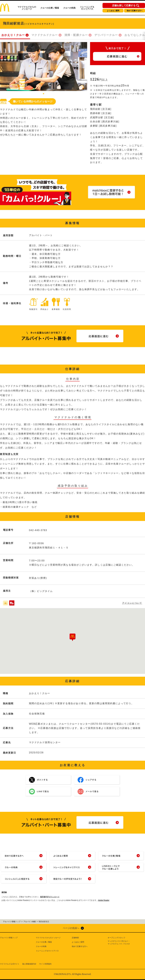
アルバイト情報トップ (9, 938)
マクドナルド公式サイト (10, 964)
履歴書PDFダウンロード (50, 897)
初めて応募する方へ (135, 11)
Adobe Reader (104, 900)
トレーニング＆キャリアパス (87, 8)
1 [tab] (44, 94)
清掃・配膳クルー (76, 35)
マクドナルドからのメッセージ (27, 8)
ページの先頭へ (71, 928)
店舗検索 (75, 938)
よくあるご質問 (113, 11)
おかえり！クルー (13, 35)
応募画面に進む (117, 57)
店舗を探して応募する (124, 6)
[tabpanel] (44, 67)
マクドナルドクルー (45, 35)
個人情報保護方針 (29, 964)
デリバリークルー (106, 35)
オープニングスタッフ (116, 938)
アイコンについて (132, 603)
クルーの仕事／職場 (50, 8)
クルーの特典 (69, 8)
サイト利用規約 (45, 964)
